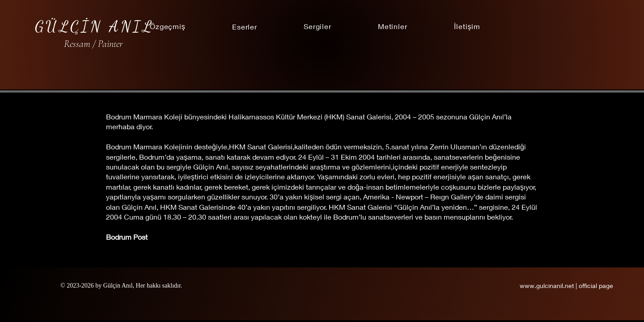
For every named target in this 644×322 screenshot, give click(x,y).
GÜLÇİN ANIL (94, 26)
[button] (245, 26)
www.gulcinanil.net (548, 286)
